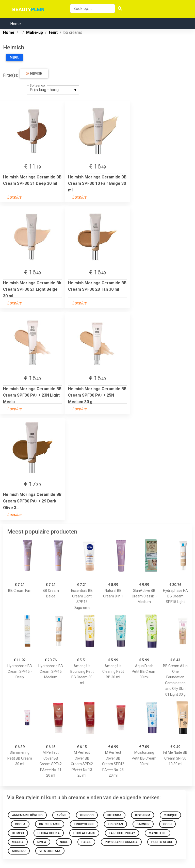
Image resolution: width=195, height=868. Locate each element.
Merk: (14, 58)
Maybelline (158, 833)
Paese (86, 842)
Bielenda (114, 815)
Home (15, 24)
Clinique (170, 815)
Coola (20, 824)
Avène (61, 815)
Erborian (115, 824)
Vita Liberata (50, 851)
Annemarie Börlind (27, 815)
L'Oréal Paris (84, 833)
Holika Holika (49, 833)
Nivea (42, 842)
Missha (18, 842)
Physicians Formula (121, 842)
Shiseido (19, 851)
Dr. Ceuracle (50, 824)
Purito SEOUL (162, 842)
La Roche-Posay (122, 833)
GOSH (167, 824)
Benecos (87, 815)
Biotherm (143, 815)
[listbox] (53, 90)
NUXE (64, 842)
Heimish (34, 74)
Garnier (143, 824)
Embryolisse (84, 824)
